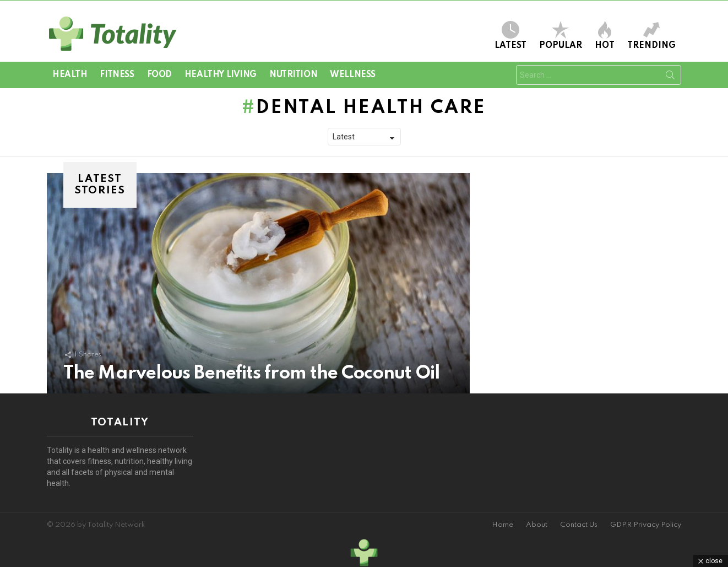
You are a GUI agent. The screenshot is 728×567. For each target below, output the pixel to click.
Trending (651, 36)
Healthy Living (221, 75)
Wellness (353, 75)
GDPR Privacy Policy (646, 525)
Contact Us (579, 525)
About (537, 525)
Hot (605, 36)
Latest (510, 36)
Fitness (117, 75)
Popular (561, 36)
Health (70, 75)
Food (159, 75)
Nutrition (293, 75)
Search (670, 77)
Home (502, 525)
